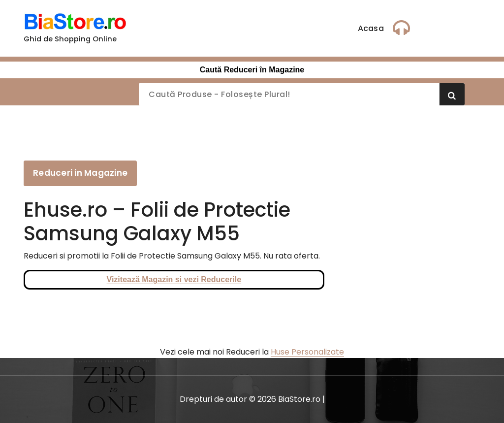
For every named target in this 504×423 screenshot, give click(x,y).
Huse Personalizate (307, 352)
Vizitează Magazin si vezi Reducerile (174, 279)
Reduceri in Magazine (80, 173)
